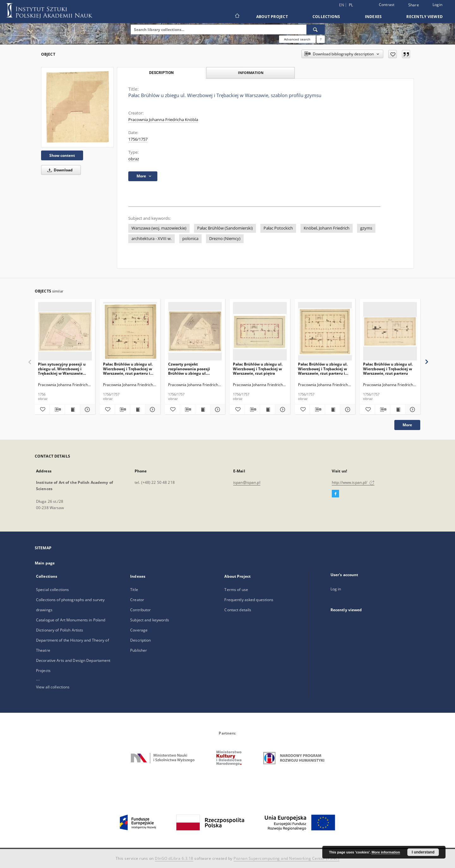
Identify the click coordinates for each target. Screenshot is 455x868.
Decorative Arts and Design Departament (73, 660)
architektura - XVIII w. (152, 239)
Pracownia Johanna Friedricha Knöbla (163, 120)
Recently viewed (425, 17)
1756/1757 (138, 139)
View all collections (53, 687)
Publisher (139, 650)
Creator (137, 600)
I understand (423, 852)
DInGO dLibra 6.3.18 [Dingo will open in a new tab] (174, 858)
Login (437, 5)
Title (134, 590)
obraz (134, 159)
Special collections (52, 590)
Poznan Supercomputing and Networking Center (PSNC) (286, 858)
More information (386, 852)
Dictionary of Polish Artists (60, 630)
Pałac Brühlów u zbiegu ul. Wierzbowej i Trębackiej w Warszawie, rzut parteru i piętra (128, 369)
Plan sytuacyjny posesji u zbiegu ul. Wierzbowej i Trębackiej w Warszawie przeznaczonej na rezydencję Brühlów (62, 369)
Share (414, 5)
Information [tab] (251, 73)
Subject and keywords (150, 620)
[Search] (316, 29)
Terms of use (236, 590)
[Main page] (237, 16)
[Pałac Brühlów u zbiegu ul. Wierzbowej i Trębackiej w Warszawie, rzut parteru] (390, 332)
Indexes (373, 17)
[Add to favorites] (393, 54)
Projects (43, 671)
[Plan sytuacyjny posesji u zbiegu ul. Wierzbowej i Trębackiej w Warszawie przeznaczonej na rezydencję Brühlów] (65, 332)
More (407, 425)
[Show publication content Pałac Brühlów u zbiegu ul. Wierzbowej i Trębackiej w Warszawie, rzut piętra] (267, 409)
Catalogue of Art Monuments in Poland (71, 620)
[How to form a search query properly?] (321, 39)
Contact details (238, 610)
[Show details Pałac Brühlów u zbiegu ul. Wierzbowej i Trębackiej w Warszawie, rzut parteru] (412, 409)
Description (140, 640)
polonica (190, 239)
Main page (45, 563)
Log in (336, 589)
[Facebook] (335, 494)
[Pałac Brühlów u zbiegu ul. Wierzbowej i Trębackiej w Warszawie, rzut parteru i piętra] (130, 332)
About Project (272, 17)
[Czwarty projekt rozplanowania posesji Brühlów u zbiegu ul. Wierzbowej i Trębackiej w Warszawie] (195, 332)
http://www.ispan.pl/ (353, 482)
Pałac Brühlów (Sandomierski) (225, 228)
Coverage (139, 630)
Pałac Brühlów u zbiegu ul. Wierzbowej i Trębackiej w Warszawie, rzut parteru (388, 369)
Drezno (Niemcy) (225, 239)
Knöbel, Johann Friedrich (327, 228)
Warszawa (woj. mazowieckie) (159, 228)
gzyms (366, 228)
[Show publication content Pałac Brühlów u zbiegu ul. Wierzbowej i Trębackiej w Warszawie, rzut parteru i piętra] (138, 409)
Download (59, 170)
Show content (62, 155)
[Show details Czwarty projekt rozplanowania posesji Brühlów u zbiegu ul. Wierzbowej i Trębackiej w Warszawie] (217, 409)
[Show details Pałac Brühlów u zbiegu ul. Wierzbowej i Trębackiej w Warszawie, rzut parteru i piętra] (152, 409)
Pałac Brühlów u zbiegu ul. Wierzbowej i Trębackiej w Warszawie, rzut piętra (258, 369)
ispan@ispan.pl (247, 482)
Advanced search (297, 39)
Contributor (140, 610)
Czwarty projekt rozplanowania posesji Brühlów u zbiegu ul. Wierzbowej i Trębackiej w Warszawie (193, 369)
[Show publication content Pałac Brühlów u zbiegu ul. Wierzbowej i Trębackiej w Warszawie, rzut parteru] (398, 409)
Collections (326, 17)
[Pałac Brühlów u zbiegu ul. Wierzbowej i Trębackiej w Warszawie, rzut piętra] (260, 332)
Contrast (387, 5)
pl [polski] (351, 5)
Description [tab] (161, 73)
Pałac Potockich (278, 228)
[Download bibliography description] (57, 409)
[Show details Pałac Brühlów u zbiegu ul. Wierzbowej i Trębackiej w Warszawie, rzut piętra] (282, 409)
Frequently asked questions (249, 600)
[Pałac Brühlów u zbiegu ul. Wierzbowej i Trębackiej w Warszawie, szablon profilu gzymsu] (77, 107)
